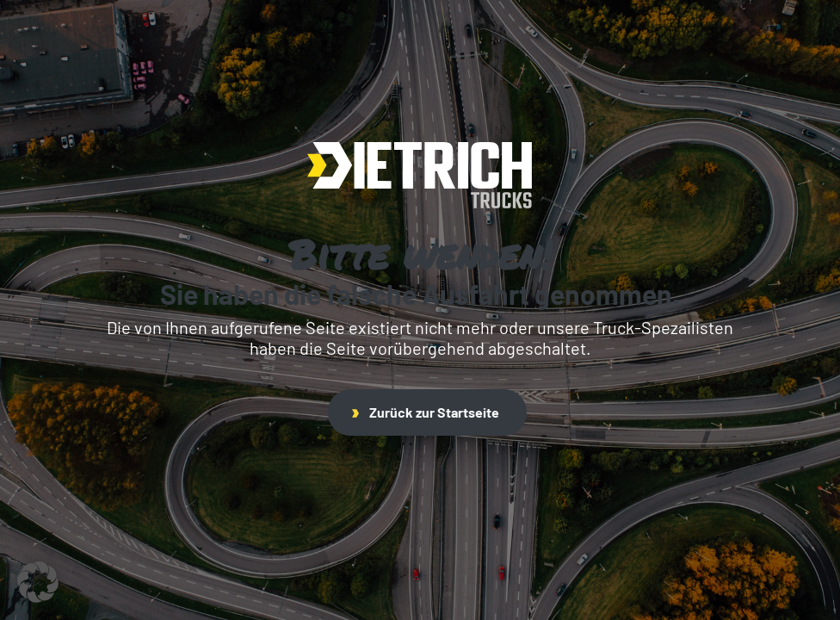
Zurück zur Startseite (426, 412)
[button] (38, 582)
